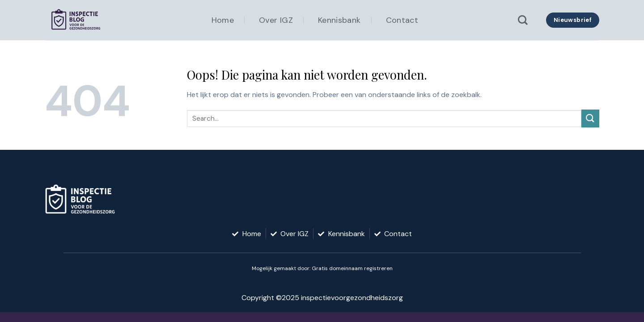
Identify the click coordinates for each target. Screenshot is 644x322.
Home (223, 20)
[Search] (523, 20)
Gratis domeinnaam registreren (352, 268)
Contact (402, 20)
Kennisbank (339, 20)
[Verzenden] (590, 118)
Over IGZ (276, 20)
